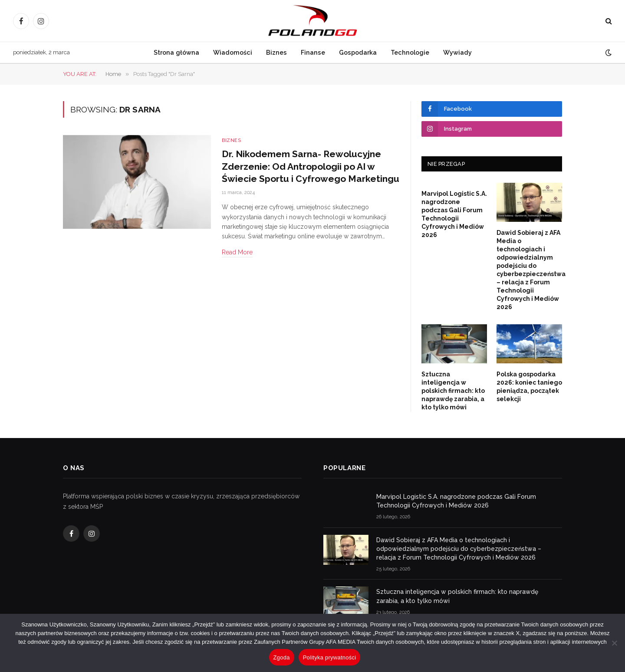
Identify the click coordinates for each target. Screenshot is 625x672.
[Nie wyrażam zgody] (614, 643)
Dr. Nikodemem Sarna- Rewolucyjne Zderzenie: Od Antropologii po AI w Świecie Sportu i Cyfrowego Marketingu (311, 166)
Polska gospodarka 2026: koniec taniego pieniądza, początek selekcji (529, 387)
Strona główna (176, 52)
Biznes (276, 52)
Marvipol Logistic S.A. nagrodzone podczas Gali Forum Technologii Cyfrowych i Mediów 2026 (454, 214)
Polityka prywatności (330, 657)
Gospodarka (358, 52)
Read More (237, 252)
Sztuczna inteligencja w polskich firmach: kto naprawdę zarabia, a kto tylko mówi (453, 391)
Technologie (410, 52)
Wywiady (457, 52)
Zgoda (282, 657)
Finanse (313, 52)
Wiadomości (233, 52)
